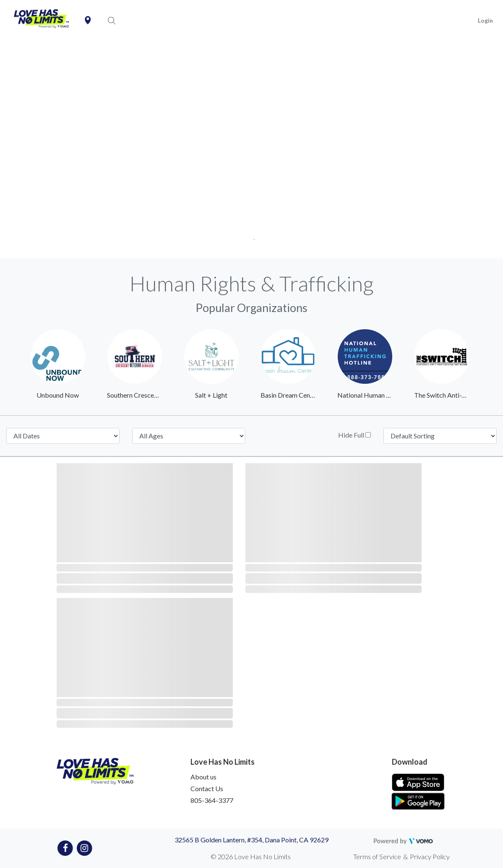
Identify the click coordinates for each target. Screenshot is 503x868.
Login (485, 20)
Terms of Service (377, 856)
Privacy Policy (430, 856)
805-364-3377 (212, 800)
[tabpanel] (251, 150)
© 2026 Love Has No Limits (251, 856)
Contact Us (207, 788)
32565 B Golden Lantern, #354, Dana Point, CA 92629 (251, 840)
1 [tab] (251, 237)
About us (203, 777)
